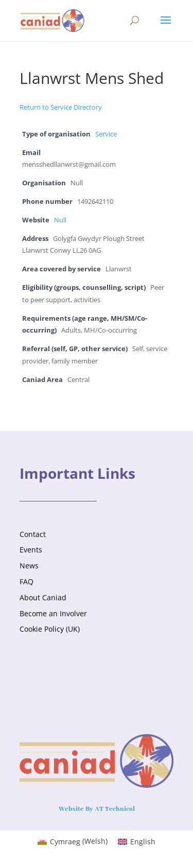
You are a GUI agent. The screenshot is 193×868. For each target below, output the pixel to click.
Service (106, 134)
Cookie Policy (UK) (50, 629)
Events (31, 550)
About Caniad (43, 597)
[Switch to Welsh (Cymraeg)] (73, 841)
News (29, 566)
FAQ (27, 581)
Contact (33, 534)
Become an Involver (53, 613)
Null (60, 220)
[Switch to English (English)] (137, 841)
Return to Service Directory (61, 107)
